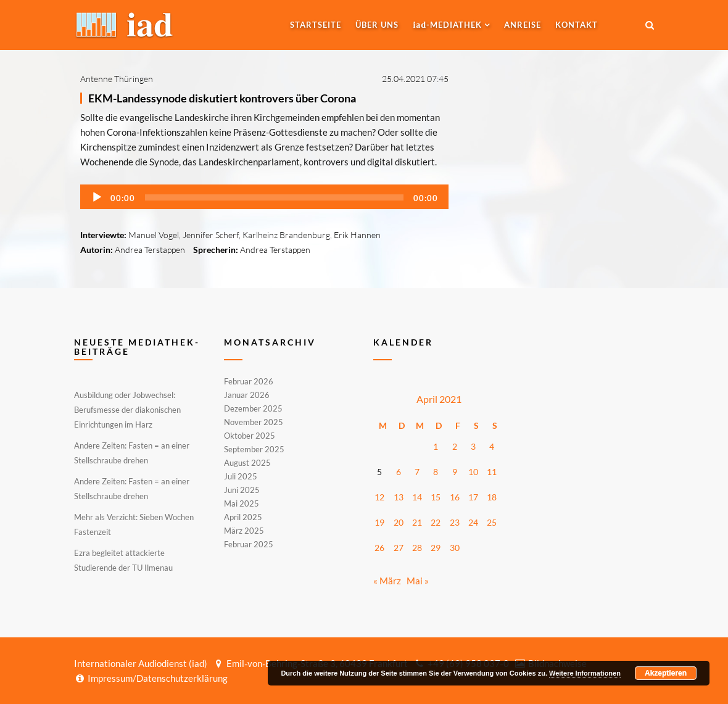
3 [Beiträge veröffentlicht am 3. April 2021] (473, 446)
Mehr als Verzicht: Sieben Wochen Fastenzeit (134, 524)
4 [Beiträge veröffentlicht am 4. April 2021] (492, 446)
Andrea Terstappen (150, 250)
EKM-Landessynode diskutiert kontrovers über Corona (222, 98)
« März (387, 581)
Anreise (523, 25)
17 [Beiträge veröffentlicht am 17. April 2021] (473, 497)
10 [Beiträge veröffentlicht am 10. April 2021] (473, 472)
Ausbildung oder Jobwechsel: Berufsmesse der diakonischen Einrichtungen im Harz (127, 410)
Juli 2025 (241, 476)
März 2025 (244, 531)
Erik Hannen (357, 235)
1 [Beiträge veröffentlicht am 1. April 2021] (436, 446)
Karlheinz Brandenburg (286, 235)
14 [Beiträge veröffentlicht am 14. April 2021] (417, 497)
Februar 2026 (249, 382)
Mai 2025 (242, 503)
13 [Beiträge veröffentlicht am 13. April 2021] (399, 497)
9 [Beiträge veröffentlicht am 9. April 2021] (455, 472)
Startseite (316, 25)
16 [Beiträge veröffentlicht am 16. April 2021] (455, 497)
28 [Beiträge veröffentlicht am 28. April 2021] (417, 548)
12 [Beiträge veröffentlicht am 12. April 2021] (379, 497)
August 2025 (247, 463)
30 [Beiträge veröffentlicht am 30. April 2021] (455, 548)
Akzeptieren (666, 673)
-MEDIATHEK (447, 25)
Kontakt (577, 25)
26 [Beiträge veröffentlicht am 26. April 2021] (379, 548)
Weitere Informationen (585, 673)
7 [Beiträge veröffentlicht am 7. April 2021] (417, 472)
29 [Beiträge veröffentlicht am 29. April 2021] (436, 548)
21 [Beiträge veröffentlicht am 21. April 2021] (417, 522)
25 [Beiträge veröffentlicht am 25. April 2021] (492, 522)
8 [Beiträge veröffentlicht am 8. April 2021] (436, 472)
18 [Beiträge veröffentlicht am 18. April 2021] (492, 497)
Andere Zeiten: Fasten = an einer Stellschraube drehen (132, 453)
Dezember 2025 (253, 408)
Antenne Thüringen (117, 79)
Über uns (377, 25)
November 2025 (254, 422)
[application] (264, 197)
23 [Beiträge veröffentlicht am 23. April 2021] (455, 522)
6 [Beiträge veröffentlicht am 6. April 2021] (399, 472)
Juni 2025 (242, 490)
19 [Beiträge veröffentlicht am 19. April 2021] (379, 522)
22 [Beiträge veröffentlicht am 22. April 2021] (436, 522)
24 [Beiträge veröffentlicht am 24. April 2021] (473, 522)
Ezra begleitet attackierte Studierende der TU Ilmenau (123, 560)
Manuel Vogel (154, 235)
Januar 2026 (247, 395)
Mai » (418, 581)
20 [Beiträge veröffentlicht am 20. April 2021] (399, 522)
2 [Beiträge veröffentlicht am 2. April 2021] (455, 446)
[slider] (274, 197)
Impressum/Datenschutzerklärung (151, 678)
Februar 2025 (249, 544)
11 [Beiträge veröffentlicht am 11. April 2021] (492, 472)
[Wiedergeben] (97, 197)
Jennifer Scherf (211, 235)
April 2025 (243, 517)
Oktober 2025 (250, 436)
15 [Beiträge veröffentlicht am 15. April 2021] (436, 497)
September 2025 (254, 449)
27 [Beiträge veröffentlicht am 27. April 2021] (399, 548)
